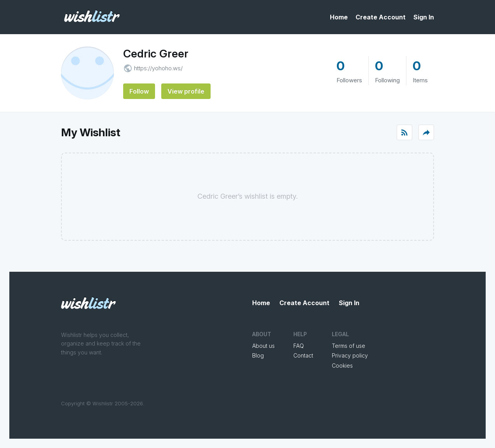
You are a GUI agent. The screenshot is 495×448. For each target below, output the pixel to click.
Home (339, 17)
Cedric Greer (156, 54)
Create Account (381, 17)
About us (263, 346)
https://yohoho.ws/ (158, 68)
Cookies (342, 366)
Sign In (424, 17)
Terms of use (349, 346)
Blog (258, 355)
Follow (139, 91)
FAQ (299, 346)
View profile (186, 91)
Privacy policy (350, 355)
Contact (303, 355)
